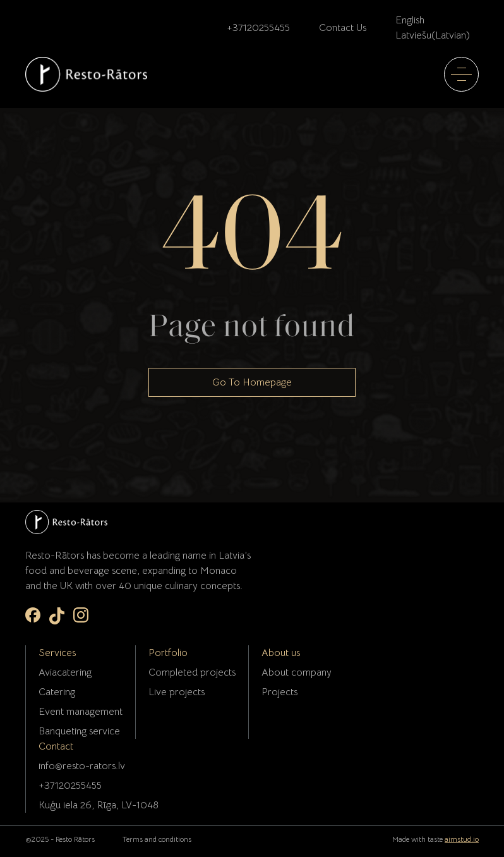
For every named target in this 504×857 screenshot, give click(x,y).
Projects (279, 692)
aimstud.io (462, 839)
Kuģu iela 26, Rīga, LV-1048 (99, 805)
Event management (81, 712)
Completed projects (192, 672)
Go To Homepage (252, 382)
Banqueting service (79, 731)
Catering (57, 692)
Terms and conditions (157, 839)
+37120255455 (258, 28)
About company (297, 672)
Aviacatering (65, 672)
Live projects (177, 692)
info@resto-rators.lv (82, 766)
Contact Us (343, 28)
